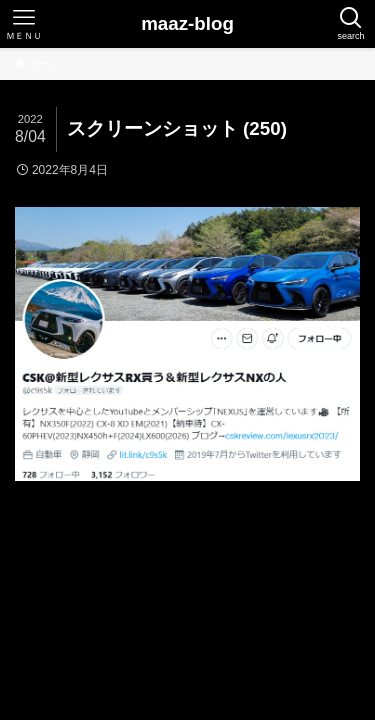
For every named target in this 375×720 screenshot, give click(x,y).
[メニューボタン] (24, 24)
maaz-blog (187, 24)
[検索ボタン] (351, 24)
